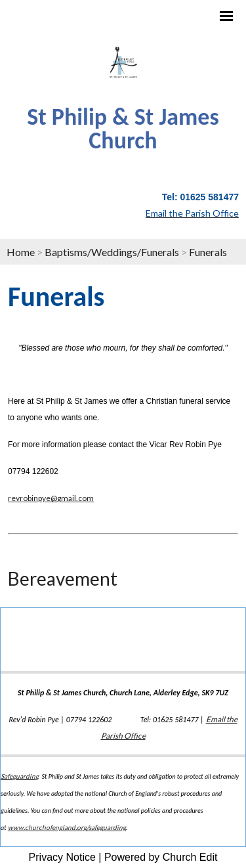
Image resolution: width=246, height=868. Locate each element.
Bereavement (63, 578)
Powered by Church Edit (161, 857)
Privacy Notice (62, 857)
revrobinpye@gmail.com (51, 498)
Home (21, 252)
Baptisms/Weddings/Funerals (112, 252)
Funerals (208, 252)
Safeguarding (20, 776)
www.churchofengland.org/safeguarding (67, 827)
